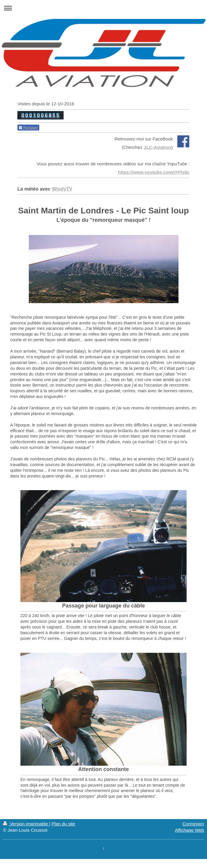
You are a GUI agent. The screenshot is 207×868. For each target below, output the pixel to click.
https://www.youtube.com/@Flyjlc (154, 172)
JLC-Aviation (157, 147)
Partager (28, 128)
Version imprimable (26, 824)
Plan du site (63, 824)
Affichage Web (189, 830)
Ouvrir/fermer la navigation (103, 8)
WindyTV (62, 189)
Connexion (193, 824)
